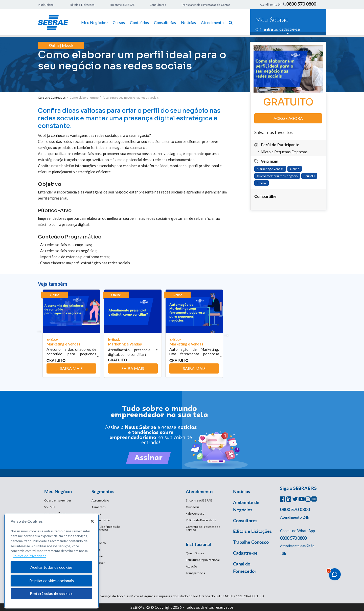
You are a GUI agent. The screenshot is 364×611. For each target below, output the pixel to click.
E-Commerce (101, 520)
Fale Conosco (195, 514)
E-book (261, 183)
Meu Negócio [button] (58, 491)
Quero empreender (58, 500)
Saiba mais (71, 368)
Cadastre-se (245, 553)
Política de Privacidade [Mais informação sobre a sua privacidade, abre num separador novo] (29, 556)
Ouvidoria (193, 507)
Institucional (46, 5)
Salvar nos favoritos (274, 132)
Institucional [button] (198, 544)
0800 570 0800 (301, 4)
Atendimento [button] (199, 491)
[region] (51, 561)
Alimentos (99, 507)
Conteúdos (139, 22)
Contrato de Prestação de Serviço (203, 528)
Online (295, 169)
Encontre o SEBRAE (122, 5)
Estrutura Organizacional (203, 560)
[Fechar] (92, 521)
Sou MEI (309, 176)
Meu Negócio (94, 22)
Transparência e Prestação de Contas (206, 5)
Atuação (191, 566)
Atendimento (212, 22)
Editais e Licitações (82, 5)
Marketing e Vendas (270, 169)
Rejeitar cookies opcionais (52, 581)
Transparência (195, 573)
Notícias (188, 22)
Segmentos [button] (103, 491)
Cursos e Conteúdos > (54, 97)
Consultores (158, 5)
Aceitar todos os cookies (51, 567)
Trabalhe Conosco (251, 542)
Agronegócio (100, 500)
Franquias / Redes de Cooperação (106, 528)
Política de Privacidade (201, 520)
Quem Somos (195, 553)
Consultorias (165, 22)
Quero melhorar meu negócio (277, 176)
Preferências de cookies (51, 594)
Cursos (119, 22)
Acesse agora (288, 118)
